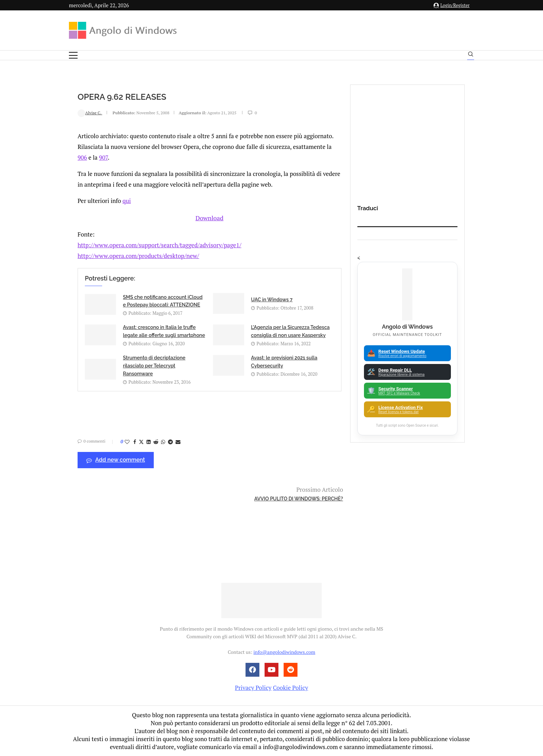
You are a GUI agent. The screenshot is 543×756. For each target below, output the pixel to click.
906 (82, 157)
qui (127, 201)
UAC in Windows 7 (272, 299)
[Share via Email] (178, 441)
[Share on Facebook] (135, 441)
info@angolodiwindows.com (284, 652)
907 (103, 157)
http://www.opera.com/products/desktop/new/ (138, 255)
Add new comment (116, 460)
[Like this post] (127, 441)
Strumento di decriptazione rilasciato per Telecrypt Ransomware (154, 365)
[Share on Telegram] (170, 441)
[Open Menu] (73, 55)
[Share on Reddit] (156, 441)
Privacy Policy (253, 688)
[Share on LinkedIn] (149, 441)
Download (210, 217)
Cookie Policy (291, 688)
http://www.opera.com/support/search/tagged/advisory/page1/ (159, 244)
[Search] (471, 56)
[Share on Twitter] (141, 441)
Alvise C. (90, 113)
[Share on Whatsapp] (163, 441)
